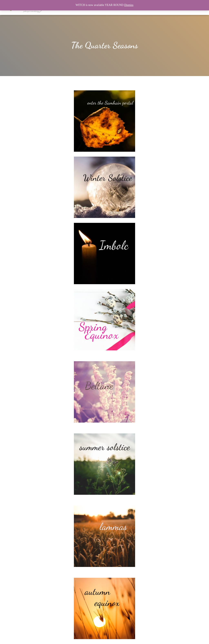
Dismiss (129, 5)
